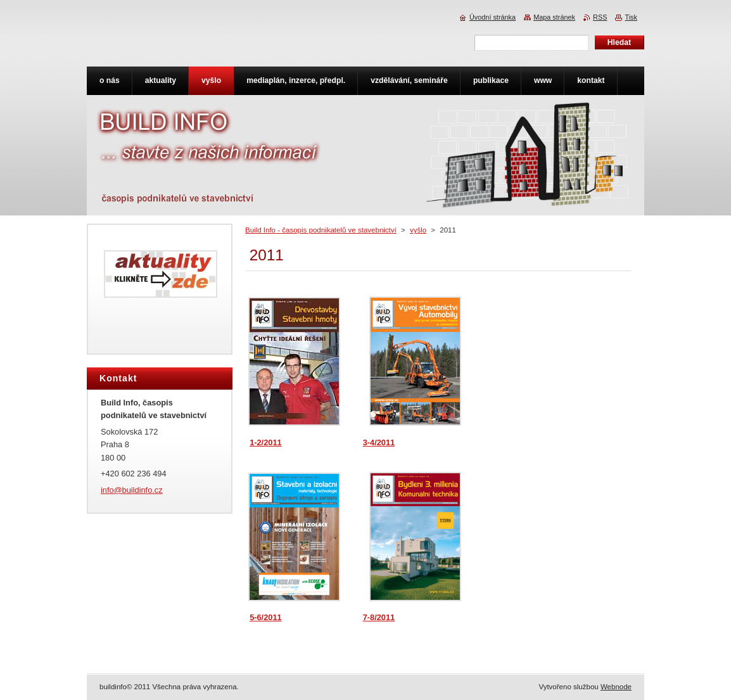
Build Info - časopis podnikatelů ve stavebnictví (321, 230)
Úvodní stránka (493, 17)
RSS (600, 17)
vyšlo (418, 230)
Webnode (616, 687)
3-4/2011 (379, 442)
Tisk (631, 17)
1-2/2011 (266, 442)
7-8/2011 (379, 617)
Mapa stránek (554, 17)
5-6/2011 (266, 617)
